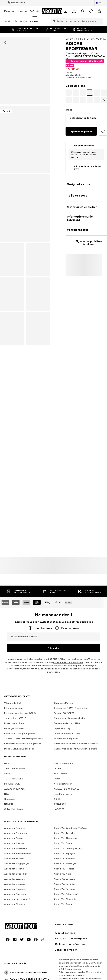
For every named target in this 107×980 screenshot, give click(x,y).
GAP (7, 764)
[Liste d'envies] (91, 11)
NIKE (7, 794)
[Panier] (99, 11)
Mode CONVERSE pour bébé (19, 749)
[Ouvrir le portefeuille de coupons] (66, 11)
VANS (7, 774)
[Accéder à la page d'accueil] (56, 11)
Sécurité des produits (54, 919)
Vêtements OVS (13, 703)
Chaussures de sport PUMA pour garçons (76, 749)
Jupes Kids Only (62, 729)
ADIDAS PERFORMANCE (67, 789)
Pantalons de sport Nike (67, 723)
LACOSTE (59, 809)
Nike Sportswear (63, 784)
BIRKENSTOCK (12, 784)
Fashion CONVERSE (64, 713)
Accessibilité (86, 914)
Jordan (58, 769)
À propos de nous (20, 909)
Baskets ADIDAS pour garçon (20, 734)
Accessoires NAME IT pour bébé (71, 708)
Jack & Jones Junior (15, 769)
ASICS (57, 799)
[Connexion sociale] (8, 845)
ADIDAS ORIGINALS (14, 789)
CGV (48, 914)
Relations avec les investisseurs (80, 909)
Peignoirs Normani (14, 708)
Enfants (35, 11)
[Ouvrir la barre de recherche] (53, 21)
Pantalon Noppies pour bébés (20, 713)
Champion (10, 799)
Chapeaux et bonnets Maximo (70, 718)
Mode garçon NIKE (14, 729)
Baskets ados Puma (15, 723)
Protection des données (27, 914)
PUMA (57, 779)
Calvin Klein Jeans (14, 809)
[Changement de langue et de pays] (99, 3)
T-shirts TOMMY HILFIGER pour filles (23, 739)
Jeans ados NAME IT (15, 718)
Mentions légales (65, 914)
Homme (22, 11)
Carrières (52, 909)
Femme (9, 11)
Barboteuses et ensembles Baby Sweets (76, 744)
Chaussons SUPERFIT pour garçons (23, 744)
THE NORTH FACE (64, 764)
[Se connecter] (74, 11)
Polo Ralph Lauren (64, 794)
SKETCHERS (61, 774)
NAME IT (9, 804)
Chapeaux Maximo (64, 703)
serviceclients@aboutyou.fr (22, 669)
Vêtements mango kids (66, 739)
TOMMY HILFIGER (14, 779)
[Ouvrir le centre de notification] (82, 11)
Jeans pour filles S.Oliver (67, 734)
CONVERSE (60, 804)
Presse (38, 909)
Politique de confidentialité (68, 663)
